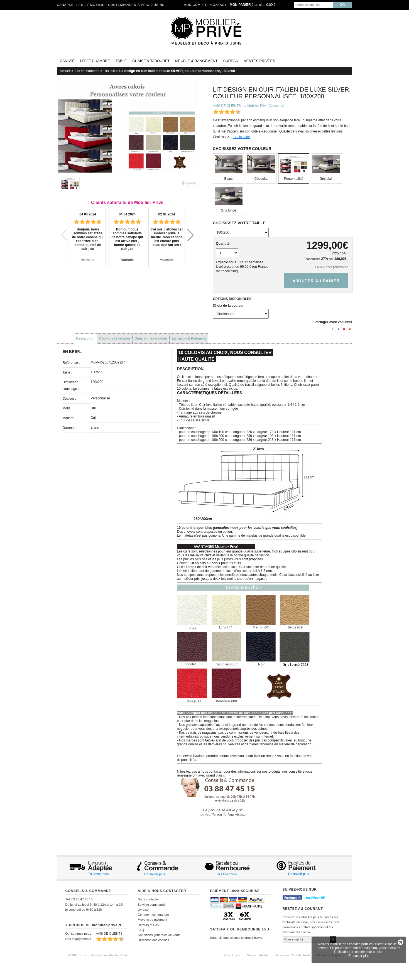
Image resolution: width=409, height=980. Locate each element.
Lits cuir (109, 71)
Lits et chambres (87, 71)
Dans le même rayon (151, 338)
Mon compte (195, 5)
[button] (190, 235)
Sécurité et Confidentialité (293, 955)
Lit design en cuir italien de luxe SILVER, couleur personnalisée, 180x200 (177, 71)
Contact (218, 5)
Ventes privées (259, 61)
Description (85, 338)
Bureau (231, 61)
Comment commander (154, 915)
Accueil (65, 71)
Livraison (144, 910)
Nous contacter (149, 899)
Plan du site (232, 955)
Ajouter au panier (316, 281)
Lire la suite (241, 137)
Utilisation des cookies (154, 940)
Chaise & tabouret (151, 61)
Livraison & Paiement (189, 338)
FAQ (141, 930)
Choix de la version (115, 338)
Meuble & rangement (196, 61)
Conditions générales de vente (159, 935)
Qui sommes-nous (78, 934)
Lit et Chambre (95, 61)
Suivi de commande (152, 905)
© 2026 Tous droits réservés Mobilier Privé (98, 955)
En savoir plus (359, 956)
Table (121, 61)
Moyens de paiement (153, 920)
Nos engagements (78, 939)
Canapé (67, 61)
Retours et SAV (149, 925)
